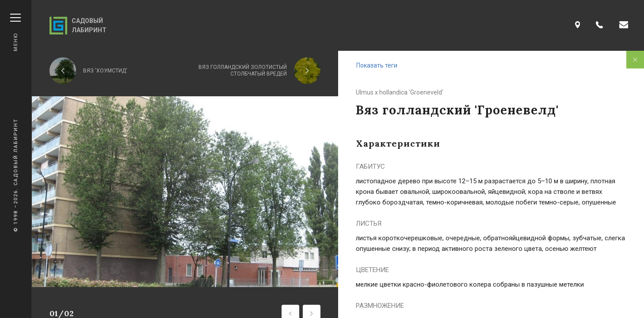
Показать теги (377, 65)
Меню (15, 32)
